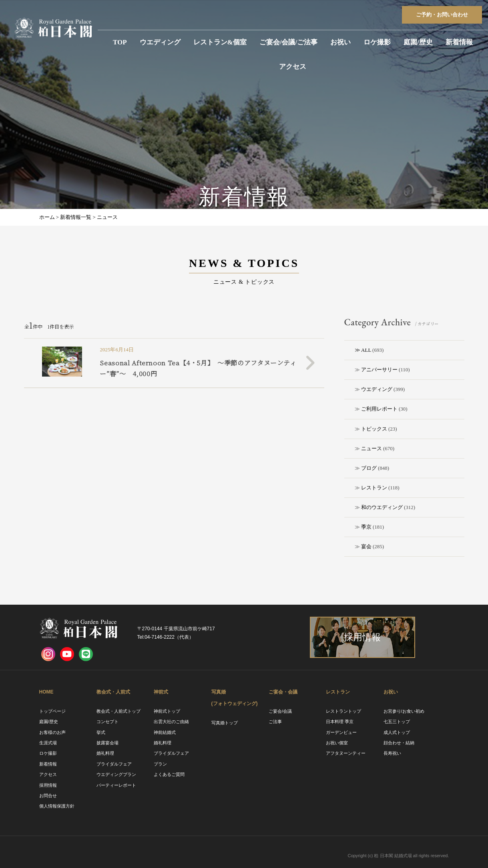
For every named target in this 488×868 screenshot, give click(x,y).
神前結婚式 (165, 732)
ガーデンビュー (341, 732)
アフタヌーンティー (346, 753)
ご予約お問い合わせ (442, 15)
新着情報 (459, 42)
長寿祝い (392, 753)
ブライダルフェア (114, 764)
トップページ (52, 711)
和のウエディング (382, 507)
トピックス (374, 429)
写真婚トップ (225, 723)
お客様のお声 (52, 732)
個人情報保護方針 (57, 806)
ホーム (47, 217)
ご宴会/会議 (280, 711)
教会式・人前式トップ (118, 711)
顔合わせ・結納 (399, 743)
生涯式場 (48, 743)
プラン (160, 764)
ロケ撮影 (377, 42)
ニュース (372, 448)
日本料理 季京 (340, 722)
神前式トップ (167, 711)
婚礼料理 (105, 753)
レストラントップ (343, 711)
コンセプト (107, 722)
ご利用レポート (379, 409)
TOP (120, 42)
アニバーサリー (379, 370)
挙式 (101, 732)
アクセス (293, 67)
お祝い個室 (337, 743)
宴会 (366, 546)
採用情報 (48, 785)
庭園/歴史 (418, 42)
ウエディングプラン (116, 774)
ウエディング (160, 42)
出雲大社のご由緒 (171, 722)
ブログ (369, 468)
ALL (366, 350)
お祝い (340, 42)
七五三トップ (397, 722)
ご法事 (275, 722)
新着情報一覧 (76, 217)
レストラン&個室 (220, 42)
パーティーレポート (116, 785)
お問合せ (48, 796)
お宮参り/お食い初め (404, 711)
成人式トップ (397, 732)
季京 (366, 527)
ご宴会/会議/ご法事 (288, 42)
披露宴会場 (107, 743)
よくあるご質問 (169, 774)
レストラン (374, 488)
